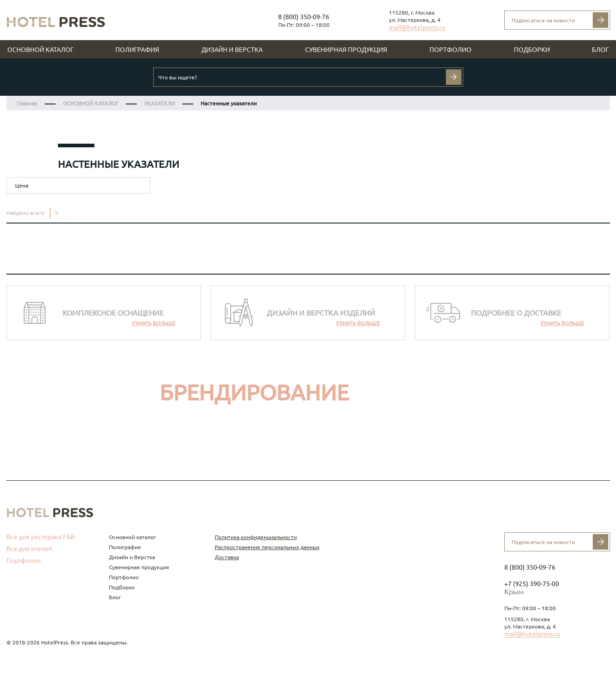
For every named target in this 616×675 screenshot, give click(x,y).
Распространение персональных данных (267, 547)
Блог (600, 50)
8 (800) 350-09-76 (304, 17)
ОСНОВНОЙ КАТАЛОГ (91, 103)
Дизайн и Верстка (232, 50)
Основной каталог (40, 50)
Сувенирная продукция (346, 50)
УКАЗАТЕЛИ (160, 103)
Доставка (227, 557)
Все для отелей (29, 549)
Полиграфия (137, 50)
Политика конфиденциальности (256, 537)
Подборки (532, 50)
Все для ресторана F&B (41, 537)
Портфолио (450, 50)
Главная (27, 103)
